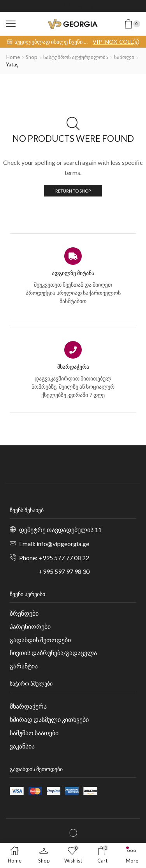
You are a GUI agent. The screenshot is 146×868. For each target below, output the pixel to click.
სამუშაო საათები (34, 733)
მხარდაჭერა (28, 706)
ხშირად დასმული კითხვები (49, 719)
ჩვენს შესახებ (27, 510)
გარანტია (24, 666)
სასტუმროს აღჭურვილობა (76, 57)
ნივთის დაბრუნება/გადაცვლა (53, 653)
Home (13, 57)
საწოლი (124, 57)
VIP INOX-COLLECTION (116, 42)
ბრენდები (24, 613)
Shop (32, 57)
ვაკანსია (22, 746)
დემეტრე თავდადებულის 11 (60, 530)
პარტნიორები (30, 626)
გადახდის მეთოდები (40, 640)
